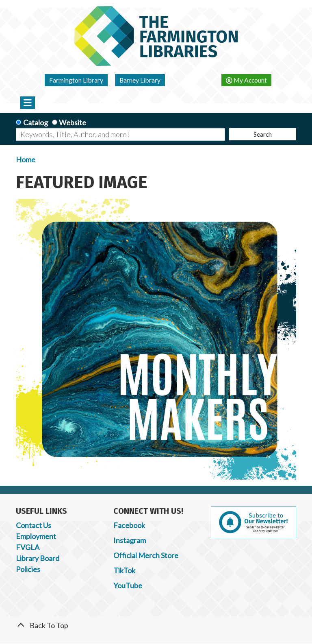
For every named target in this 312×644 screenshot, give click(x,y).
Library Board (38, 558)
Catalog (36, 122)
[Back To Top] (156, 625)
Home (26, 159)
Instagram (130, 540)
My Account (246, 80)
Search (263, 134)
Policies (28, 569)
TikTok (124, 570)
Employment (36, 536)
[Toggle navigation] (27, 103)
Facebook (129, 525)
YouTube (128, 585)
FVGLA (28, 547)
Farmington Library (76, 80)
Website (73, 122)
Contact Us (34, 525)
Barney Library (140, 80)
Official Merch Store (146, 555)
